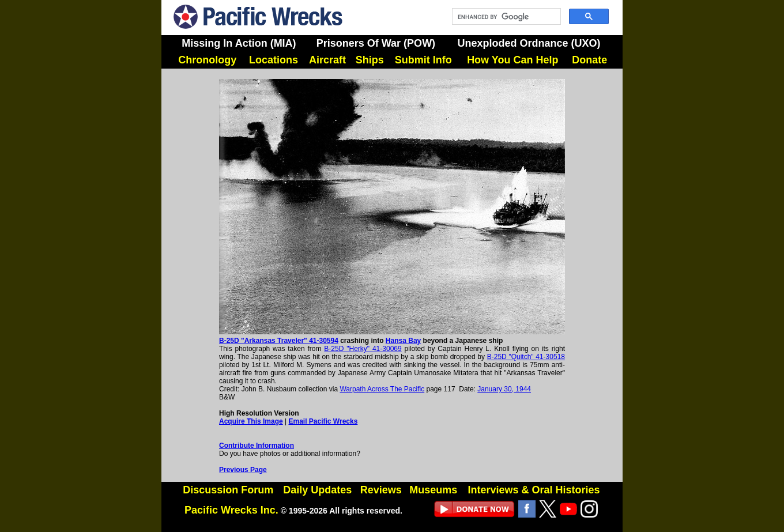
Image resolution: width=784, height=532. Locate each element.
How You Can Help (512, 60)
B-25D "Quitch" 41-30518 (526, 357)
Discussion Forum (228, 490)
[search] (505, 17)
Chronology (207, 60)
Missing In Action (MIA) (239, 43)
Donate (589, 60)
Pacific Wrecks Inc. (231, 510)
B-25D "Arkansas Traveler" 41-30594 (279, 341)
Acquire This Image (251, 421)
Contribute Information (257, 446)
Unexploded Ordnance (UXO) (529, 43)
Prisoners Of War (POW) (376, 43)
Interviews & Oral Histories (534, 490)
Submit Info (423, 60)
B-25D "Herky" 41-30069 (363, 349)
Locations (274, 60)
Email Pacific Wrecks (323, 421)
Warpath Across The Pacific (382, 389)
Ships (370, 60)
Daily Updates (317, 490)
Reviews (381, 490)
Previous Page (243, 470)
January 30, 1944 (504, 389)
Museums (433, 490)
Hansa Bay (403, 341)
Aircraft (327, 60)
